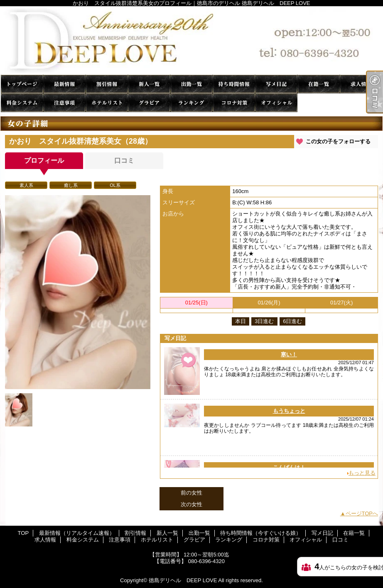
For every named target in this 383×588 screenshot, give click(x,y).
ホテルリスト (107, 103)
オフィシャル (276, 103)
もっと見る (362, 473)
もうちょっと (289, 411)
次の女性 (191, 504)
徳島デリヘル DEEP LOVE (183, 580)
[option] (78, 292)
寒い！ (289, 354)
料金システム (22, 103)
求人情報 (361, 84)
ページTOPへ (362, 513)
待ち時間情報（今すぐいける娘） (234, 84)
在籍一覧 (319, 84)
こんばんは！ (289, 467)
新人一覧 (149, 84)
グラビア (149, 103)
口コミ (319, 103)
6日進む (292, 321)
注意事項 (64, 103)
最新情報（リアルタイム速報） (64, 84)
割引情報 (107, 84)
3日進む (264, 321)
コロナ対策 (234, 103)
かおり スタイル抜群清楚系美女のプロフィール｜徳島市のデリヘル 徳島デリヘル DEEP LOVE (191, 40)
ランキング (191, 103)
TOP (22, 84)
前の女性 (191, 493)
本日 (241, 321)
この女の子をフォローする (338, 141)
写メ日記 (276, 84)
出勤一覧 (191, 84)
